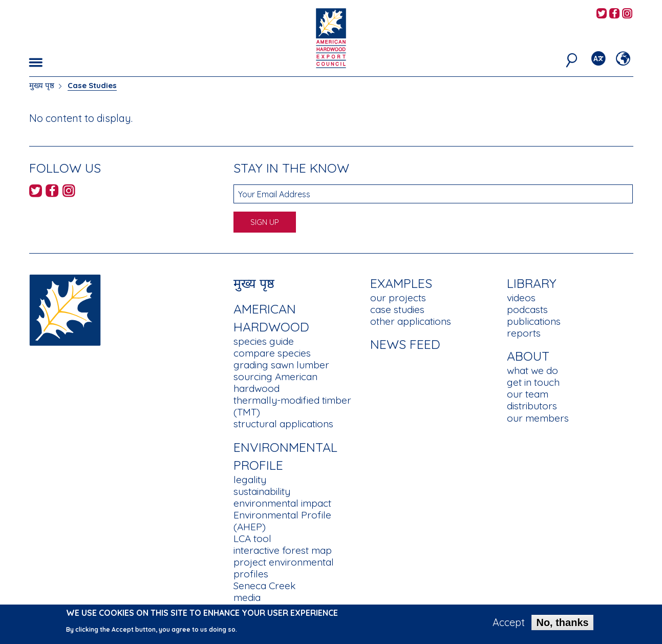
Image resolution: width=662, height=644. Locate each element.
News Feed (405, 344)
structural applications (283, 424)
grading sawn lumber (281, 365)
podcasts (527, 309)
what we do (532, 370)
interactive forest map (283, 550)
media (247, 597)
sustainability (262, 491)
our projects (398, 298)
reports (524, 333)
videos (521, 298)
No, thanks (562, 624)
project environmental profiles (284, 568)
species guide (264, 341)
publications (534, 321)
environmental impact (282, 503)
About (528, 356)
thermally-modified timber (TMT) (292, 406)
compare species (272, 353)
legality (250, 480)
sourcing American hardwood (275, 382)
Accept (509, 624)
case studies (397, 309)
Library (532, 283)
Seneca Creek (264, 586)
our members (538, 418)
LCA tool (252, 538)
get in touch (533, 382)
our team (528, 394)
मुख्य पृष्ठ (42, 85)
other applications (411, 321)
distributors (532, 406)
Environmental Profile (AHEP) (282, 521)
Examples (401, 283)
